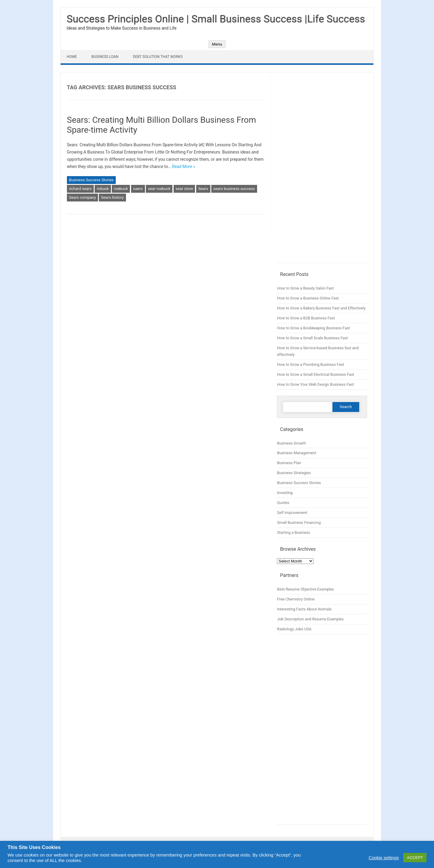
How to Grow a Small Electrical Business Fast (316, 374)
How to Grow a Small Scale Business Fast (312, 338)
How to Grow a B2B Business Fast (306, 318)
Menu (217, 44)
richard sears (80, 189)
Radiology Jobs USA (294, 629)
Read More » (183, 166)
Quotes (283, 503)
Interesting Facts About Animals (304, 609)
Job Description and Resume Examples (310, 619)
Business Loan (105, 57)
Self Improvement (292, 513)
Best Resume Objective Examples (305, 589)
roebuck (121, 189)
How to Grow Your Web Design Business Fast (315, 384)
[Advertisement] (322, 171)
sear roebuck (159, 189)
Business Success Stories (91, 180)
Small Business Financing (299, 523)
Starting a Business (294, 532)
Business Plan (289, 463)
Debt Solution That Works (158, 57)
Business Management (297, 453)
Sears (203, 189)
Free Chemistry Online (296, 599)
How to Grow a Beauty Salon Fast (305, 288)
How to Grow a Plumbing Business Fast (311, 364)
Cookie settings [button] (384, 858)
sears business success (234, 189)
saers (138, 189)
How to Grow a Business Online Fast (308, 298)
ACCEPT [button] (415, 858)
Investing (285, 493)
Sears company (82, 197)
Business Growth (291, 443)
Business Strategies (294, 473)
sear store (184, 189)
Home (72, 57)
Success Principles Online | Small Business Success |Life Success (216, 19)
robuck (103, 189)
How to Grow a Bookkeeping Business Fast (313, 328)
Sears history (112, 197)
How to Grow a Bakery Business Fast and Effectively (321, 308)
